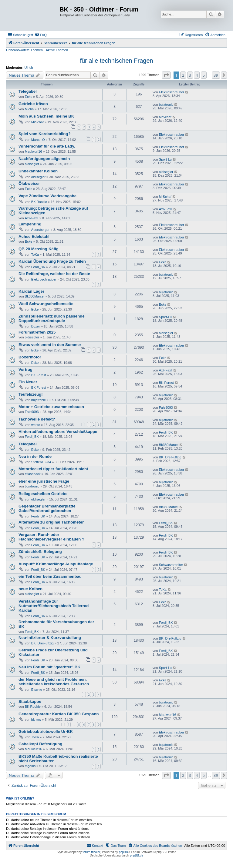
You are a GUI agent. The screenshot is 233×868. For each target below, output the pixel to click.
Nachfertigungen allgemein (44, 159)
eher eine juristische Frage (44, 481)
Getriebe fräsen (33, 104)
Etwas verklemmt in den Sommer (50, 345)
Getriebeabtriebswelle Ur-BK (46, 732)
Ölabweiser (29, 183)
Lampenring (30, 224)
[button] (166, 75)
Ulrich (29, 68)
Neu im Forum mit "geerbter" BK (49, 667)
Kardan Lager (31, 291)
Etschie (37, 690)
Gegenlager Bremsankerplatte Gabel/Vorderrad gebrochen (47, 508)
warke (36, 425)
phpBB (123, 852)
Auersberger (41, 230)
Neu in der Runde (35, 456)
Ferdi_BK (38, 267)
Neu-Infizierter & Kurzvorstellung (50, 638)
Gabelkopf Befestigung (40, 744)
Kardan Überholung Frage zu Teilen (52, 261)
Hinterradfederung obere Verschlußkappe (58, 432)
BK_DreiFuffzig (170, 457)
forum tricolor (91, 852)
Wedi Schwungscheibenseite (46, 304)
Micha (29, 109)
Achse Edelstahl (34, 236)
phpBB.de (137, 855)
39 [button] (216, 75)
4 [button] (197, 75)
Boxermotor (30, 357)
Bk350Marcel (35, 296)
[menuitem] (41, 35)
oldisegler (32, 164)
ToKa (35, 254)
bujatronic (166, 105)
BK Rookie (39, 202)
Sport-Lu (165, 159)
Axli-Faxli (32, 218)
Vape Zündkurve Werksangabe (47, 196)
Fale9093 (32, 412)
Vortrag (25, 369)
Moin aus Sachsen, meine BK (46, 116)
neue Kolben (30, 589)
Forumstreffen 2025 (37, 332)
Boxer (36, 326)
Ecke (29, 97)
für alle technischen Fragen (116, 61)
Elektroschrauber (172, 92)
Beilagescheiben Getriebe (43, 494)
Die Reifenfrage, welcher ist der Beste (54, 274)
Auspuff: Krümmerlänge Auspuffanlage (56, 564)
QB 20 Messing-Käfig (39, 249)
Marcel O (38, 140)
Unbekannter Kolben (38, 171)
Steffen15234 (41, 462)
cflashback (33, 474)
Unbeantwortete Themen (24, 50)
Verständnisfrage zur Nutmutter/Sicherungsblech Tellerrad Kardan (54, 606)
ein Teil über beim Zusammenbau (50, 576)
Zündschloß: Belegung (40, 552)
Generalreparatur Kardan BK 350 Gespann (59, 714)
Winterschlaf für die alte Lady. (47, 146)
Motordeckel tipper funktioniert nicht (53, 469)
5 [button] (204, 75)
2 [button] (183, 75)
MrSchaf (37, 122)
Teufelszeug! (31, 394)
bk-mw (36, 720)
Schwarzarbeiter (171, 565)
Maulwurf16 (34, 151)
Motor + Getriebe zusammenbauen (51, 407)
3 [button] (190, 75)
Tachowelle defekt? (37, 419)
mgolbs (30, 766)
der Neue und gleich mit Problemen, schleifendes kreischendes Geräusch (54, 682)
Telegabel (28, 91)
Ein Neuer (28, 382)
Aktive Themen (57, 50)
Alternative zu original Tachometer (51, 522)
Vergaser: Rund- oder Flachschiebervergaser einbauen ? (51, 537)
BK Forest (39, 375)
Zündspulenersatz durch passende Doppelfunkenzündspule (52, 318)
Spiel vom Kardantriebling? (44, 134)
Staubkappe (30, 702)
